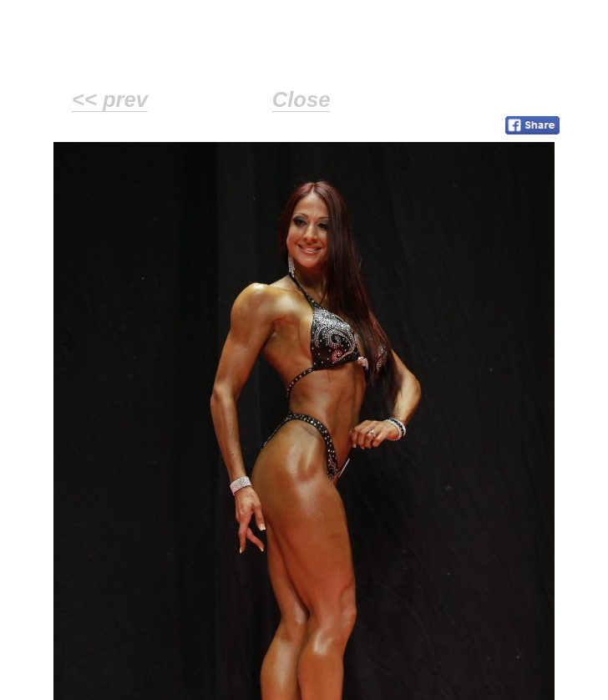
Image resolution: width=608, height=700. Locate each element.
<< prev (110, 99)
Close (301, 99)
